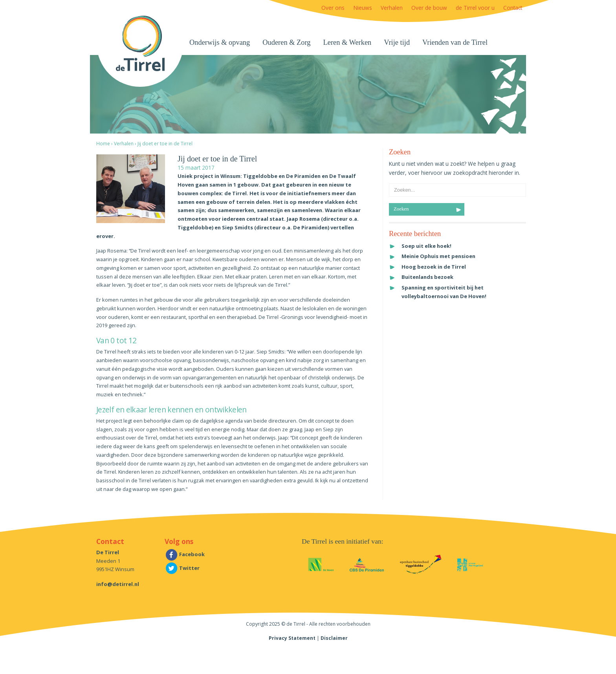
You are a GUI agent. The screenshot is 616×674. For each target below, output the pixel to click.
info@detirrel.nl (118, 584)
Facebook (185, 554)
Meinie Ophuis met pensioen (438, 256)
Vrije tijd (397, 42)
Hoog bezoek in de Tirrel (434, 267)
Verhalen (392, 8)
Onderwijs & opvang (220, 42)
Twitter (182, 568)
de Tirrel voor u (475, 8)
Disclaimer (334, 638)
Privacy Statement (292, 638)
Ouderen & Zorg (286, 42)
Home (103, 144)
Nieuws (363, 8)
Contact (513, 8)
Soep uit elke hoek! (426, 246)
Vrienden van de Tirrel (455, 42)
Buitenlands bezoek (427, 277)
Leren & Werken (347, 42)
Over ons (333, 8)
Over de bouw (429, 8)
